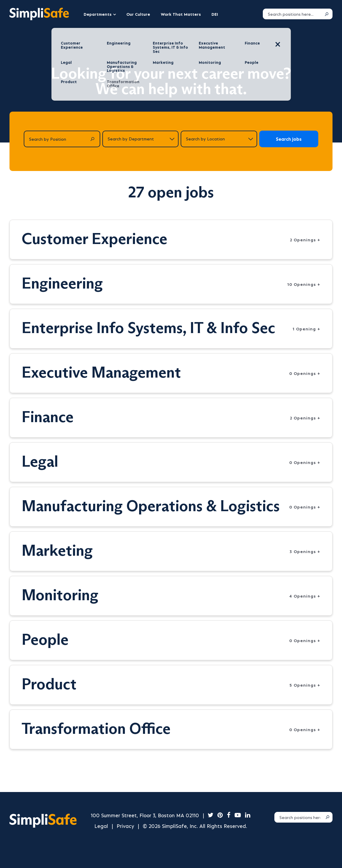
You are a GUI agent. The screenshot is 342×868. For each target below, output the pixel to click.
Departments (98, 14)
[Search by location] (219, 139)
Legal (101, 826)
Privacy (125, 826)
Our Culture (138, 14)
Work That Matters (181, 14)
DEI (215, 14)
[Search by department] (141, 139)
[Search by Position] (62, 139)
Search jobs (289, 139)
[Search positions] (292, 14)
